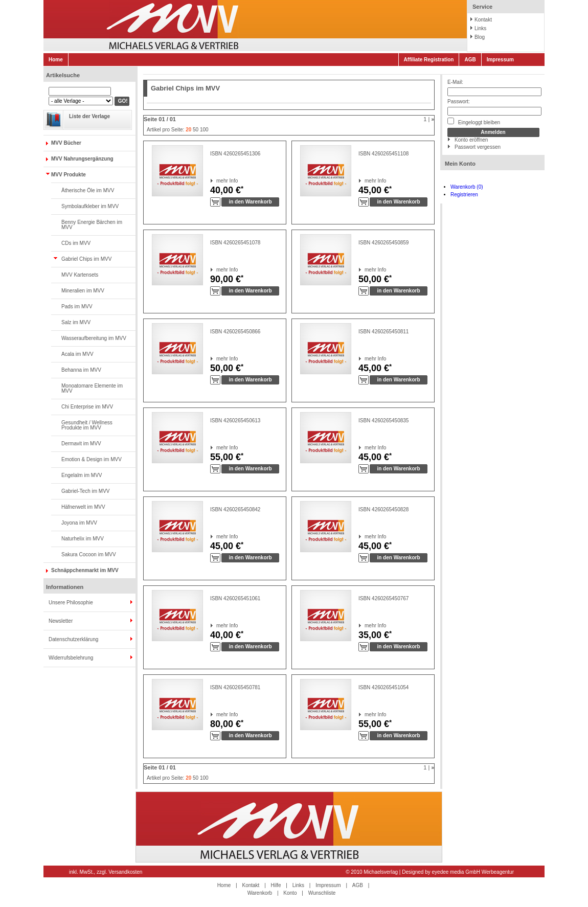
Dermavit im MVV (81, 444)
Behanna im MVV (81, 370)
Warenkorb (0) (467, 187)
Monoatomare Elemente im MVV (92, 388)
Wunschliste (322, 893)
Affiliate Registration (429, 60)
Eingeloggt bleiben (474, 121)
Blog (480, 37)
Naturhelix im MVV (83, 539)
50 (196, 130)
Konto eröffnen (471, 140)
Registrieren (464, 195)
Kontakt (483, 20)
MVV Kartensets (80, 275)
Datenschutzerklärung (73, 639)
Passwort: (459, 101)
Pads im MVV (77, 307)
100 (204, 130)
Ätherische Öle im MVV (88, 190)
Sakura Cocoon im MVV (89, 554)
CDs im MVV (76, 243)
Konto (290, 893)
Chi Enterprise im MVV (87, 407)
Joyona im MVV (79, 523)
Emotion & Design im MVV (92, 459)
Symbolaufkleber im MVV (90, 206)
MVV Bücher (66, 143)
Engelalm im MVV (82, 475)
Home (56, 60)
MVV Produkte (69, 175)
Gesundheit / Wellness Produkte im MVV (87, 425)
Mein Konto (460, 164)
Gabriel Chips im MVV (86, 259)
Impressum (500, 60)
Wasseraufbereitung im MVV (94, 338)
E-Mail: (455, 82)
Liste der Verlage (89, 116)
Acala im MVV (77, 354)
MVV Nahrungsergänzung (82, 159)
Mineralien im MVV (83, 291)
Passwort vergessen (478, 147)
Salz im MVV (76, 322)
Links (480, 28)
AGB (470, 60)
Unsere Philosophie (71, 603)
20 (188, 130)
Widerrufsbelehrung (71, 658)
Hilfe (276, 885)
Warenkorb (260, 893)
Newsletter (61, 621)
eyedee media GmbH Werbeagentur (473, 872)
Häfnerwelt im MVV (83, 507)
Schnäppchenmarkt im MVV (85, 570)
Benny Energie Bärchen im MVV (92, 225)
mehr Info (217, 181)
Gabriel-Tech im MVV (85, 491)
